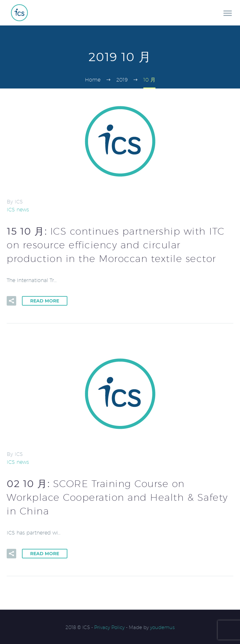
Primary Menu (228, 13)
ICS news (18, 210)
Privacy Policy (109, 627)
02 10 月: (117, 497)
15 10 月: (116, 245)
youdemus (162, 627)
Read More (45, 301)
